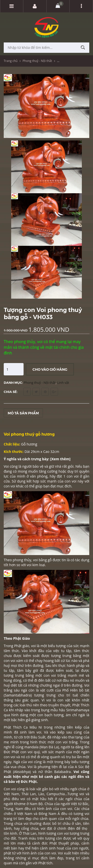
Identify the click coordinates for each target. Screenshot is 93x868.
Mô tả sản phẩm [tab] (23, 413)
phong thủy (22, 560)
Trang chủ (11, 61)
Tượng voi (76, 794)
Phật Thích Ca (16, 727)
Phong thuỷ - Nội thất (37, 61)
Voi (87, 685)
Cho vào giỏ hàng (50, 369)
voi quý (34, 752)
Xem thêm (60, 459)
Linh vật (63, 383)
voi (50, 700)
